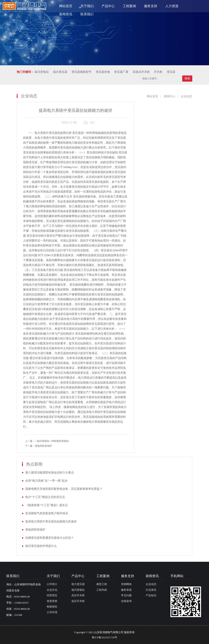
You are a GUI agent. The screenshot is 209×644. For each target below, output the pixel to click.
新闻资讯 (66, 14)
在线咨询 (126, 601)
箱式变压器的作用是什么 (41, 546)
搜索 (187, 78)
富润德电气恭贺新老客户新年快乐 (47, 513)
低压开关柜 (78, 601)
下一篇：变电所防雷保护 (39, 446)
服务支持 (151, 6)
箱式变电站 (78, 590)
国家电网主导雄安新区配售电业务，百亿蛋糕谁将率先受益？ (64, 489)
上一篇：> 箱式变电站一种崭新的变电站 (47, 441)
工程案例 (129, 6)
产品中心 (108, 6)
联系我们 (87, 14)
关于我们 (87, 6)
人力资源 (172, 6)
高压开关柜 (78, 595)
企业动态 (187, 96)
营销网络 (126, 584)
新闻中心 (170, 96)
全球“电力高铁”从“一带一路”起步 (46, 481)
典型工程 (102, 584)
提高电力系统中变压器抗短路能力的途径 (51, 522)
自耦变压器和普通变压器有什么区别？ (50, 538)
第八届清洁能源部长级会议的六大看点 (50, 473)
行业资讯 (151, 590)
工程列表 (102, 590)
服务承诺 (126, 590)
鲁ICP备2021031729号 (104, 637)
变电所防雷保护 (35, 530)
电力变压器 (78, 584)
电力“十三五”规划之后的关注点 (45, 497)
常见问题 (126, 595)
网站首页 (66, 6)
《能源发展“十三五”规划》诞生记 (47, 505)
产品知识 (151, 595)
